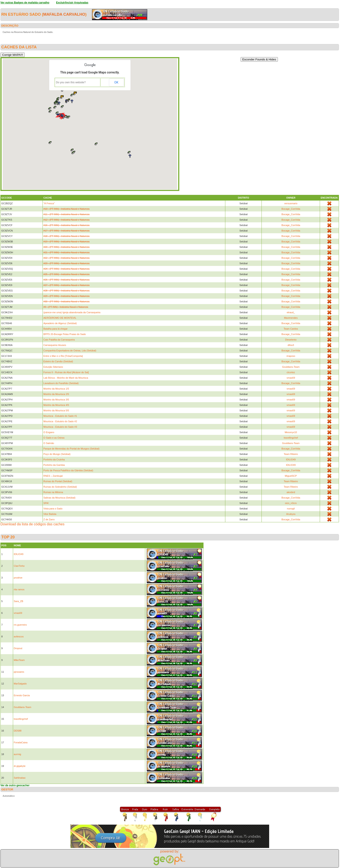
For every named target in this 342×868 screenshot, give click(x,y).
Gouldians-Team (291, 367)
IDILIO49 (291, 460)
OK (116, 82)
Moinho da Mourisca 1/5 (56, 389)
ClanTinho (19, 566)
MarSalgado (20, 684)
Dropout (18, 648)
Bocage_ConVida (291, 209)
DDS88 (18, 731)
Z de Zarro (49, 519)
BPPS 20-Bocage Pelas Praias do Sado (65, 334)
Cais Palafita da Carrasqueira (59, 340)
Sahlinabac (20, 778)
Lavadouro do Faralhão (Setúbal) (61, 383)
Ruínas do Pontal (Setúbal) (58, 481)
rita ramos (19, 589)
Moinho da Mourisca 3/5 (56, 400)
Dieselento (291, 340)
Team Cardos (291, 329)
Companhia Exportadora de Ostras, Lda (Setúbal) (70, 351)
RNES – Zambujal (53, 476)
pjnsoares (19, 672)
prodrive (18, 578)
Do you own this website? (71, 82)
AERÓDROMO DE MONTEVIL (60, 318)
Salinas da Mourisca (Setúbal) (59, 498)
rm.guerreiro (20, 625)
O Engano (49, 432)
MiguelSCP (291, 476)
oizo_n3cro (291, 503)
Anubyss (291, 514)
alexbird (291, 492)
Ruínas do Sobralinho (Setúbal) (60, 487)
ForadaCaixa (21, 742)
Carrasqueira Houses (55, 345)
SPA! (46, 503)
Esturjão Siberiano (53, 367)
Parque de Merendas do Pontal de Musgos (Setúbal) (71, 449)
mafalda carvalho (64, 14)
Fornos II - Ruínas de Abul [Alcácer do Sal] (66, 372)
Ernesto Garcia (22, 695)
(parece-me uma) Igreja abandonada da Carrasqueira (72, 312)
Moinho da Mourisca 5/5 (56, 410)
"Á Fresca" (49, 203)
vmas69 (291, 378)
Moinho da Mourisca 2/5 (56, 394)
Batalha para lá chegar (56, 329)
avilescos (19, 637)
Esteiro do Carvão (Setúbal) (58, 361)
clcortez (291, 372)
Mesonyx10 (291, 432)
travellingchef (291, 438)
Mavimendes (291, 318)
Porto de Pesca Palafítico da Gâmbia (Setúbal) (68, 470)
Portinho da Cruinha (54, 460)
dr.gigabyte (20, 766)
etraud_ (291, 312)
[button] (60, 115)
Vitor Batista (50, 514)
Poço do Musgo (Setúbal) (57, 454)
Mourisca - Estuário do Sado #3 (60, 427)
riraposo (291, 356)
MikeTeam (19, 660)
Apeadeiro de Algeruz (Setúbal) (60, 323)
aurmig (17, 754)
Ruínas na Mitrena (53, 492)
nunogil (291, 509)
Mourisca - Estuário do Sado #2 (60, 421)
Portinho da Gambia (54, 465)
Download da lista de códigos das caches (32, 524)
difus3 (291, 345)
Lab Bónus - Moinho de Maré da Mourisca (66, 378)
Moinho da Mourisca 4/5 (56, 405)
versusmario (291, 203)
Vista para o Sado (53, 509)
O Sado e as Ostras (54, 438)
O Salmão (49, 443)
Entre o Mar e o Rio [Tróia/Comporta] (63, 356)
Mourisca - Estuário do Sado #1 (60, 416)
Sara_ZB (18, 601)
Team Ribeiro (291, 454)
